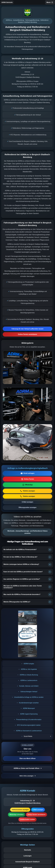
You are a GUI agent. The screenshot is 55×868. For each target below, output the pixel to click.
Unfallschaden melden (28, 819)
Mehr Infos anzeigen (27, 776)
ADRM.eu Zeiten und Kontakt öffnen (27, 768)
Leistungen (28, 856)
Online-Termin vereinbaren (27, 334)
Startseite (28, 850)
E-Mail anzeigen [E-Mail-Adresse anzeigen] (38, 810)
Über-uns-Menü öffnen (28, 758)
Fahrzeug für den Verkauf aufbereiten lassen (28, 329)
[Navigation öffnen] (50, 2)
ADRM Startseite (7, 2)
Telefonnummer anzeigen (20, 810)
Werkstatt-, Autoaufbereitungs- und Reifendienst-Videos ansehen (28, 532)
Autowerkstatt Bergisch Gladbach (28, 862)
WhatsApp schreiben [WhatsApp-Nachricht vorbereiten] (17, 815)
